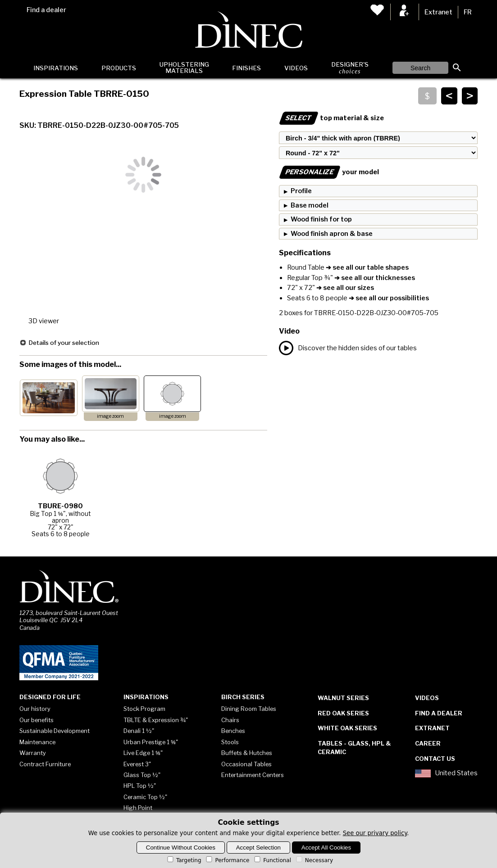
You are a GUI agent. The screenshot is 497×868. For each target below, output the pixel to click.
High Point (138, 808)
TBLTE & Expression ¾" (156, 720)
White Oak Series (347, 728)
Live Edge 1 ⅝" (143, 753)
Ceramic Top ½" (145, 797)
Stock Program (144, 709)
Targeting (184, 860)
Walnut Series (343, 698)
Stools (230, 742)
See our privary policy (375, 833)
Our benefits (36, 720)
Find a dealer (46, 10)
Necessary (314, 860)
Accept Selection (258, 848)
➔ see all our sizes (344, 288)
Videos (296, 68)
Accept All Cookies (326, 848)
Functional (272, 860)
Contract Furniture (45, 764)
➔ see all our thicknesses (374, 278)
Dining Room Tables (249, 709)
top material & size (331, 118)
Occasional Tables (246, 764)
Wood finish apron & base (332, 234)
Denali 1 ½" (139, 731)
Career (428, 743)
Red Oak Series (343, 713)
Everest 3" (137, 764)
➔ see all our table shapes (367, 267)
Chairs (230, 720)
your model (329, 172)
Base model (310, 205)
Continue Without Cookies (181, 848)
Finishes (246, 68)
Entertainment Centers (253, 775)
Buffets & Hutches (247, 753)
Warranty (33, 753)
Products (119, 68)
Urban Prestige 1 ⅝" (151, 742)
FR (468, 12)
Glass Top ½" (142, 775)
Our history (35, 709)
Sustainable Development (55, 731)
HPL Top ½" (140, 786)
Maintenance (37, 742)
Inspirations (56, 68)
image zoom (110, 416)
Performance (227, 860)
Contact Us (435, 759)
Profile (301, 191)
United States (446, 773)
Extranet (438, 12)
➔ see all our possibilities (388, 298)
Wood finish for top (321, 219)
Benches (233, 731)
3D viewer (44, 321)
